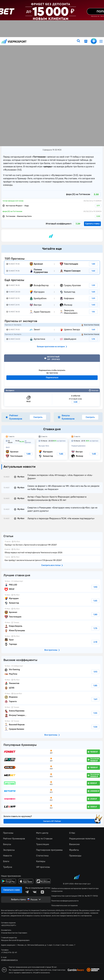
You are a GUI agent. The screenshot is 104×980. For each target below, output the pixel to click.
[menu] (101, 41)
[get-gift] (86, 42)
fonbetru (52, 490)
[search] (78, 41)
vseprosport (14, 41)
